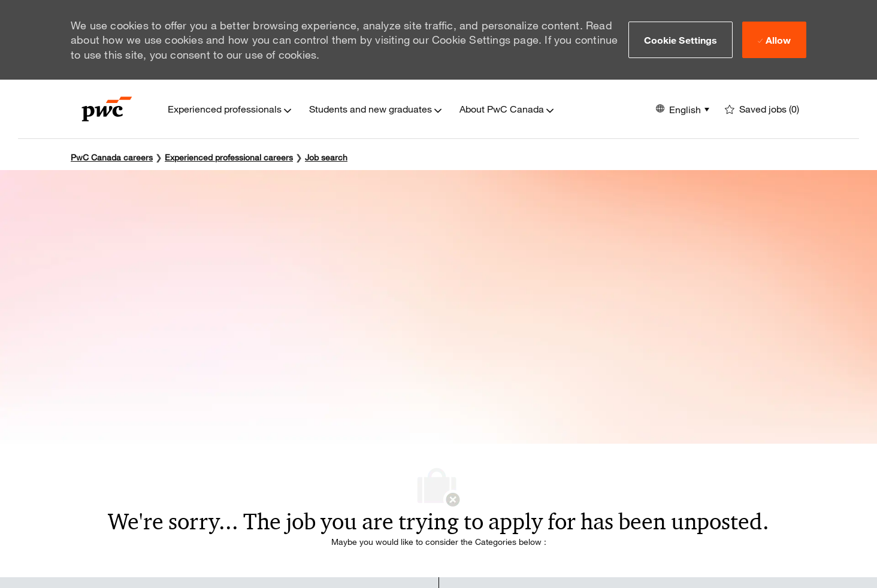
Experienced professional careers (229, 157)
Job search (326, 157)
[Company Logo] (107, 109)
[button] (681, 40)
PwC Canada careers (112, 157)
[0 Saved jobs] (762, 109)
